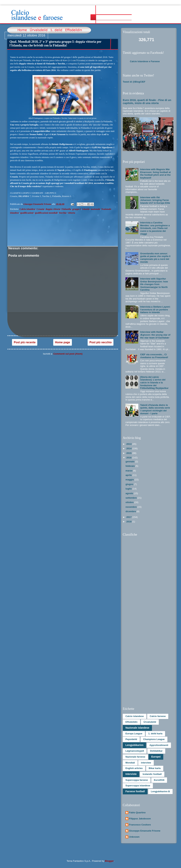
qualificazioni (27, 213)
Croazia (41, 209)
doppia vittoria (53, 209)
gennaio (130, 462)
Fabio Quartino (137, 813)
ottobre (130, 502)
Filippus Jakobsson (140, 819)
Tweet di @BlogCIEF (134, 82)
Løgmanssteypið (135, 751)
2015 (129, 453)
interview (146, 763)
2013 (129, 444)
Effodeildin (131, 722)
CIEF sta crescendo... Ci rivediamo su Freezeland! (154, 356)
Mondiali (130, 763)
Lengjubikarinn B (160, 791)
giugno (130, 484)
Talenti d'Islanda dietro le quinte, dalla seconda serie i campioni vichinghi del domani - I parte (155, 409)
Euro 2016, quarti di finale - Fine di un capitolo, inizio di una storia (147, 102)
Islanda (86, 209)
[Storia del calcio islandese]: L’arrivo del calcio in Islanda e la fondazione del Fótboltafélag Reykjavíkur (154, 383)
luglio (129, 489)
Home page (63, 342)
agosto (130, 493)
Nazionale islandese (137, 728)
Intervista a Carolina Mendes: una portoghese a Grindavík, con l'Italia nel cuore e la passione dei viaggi (155, 228)
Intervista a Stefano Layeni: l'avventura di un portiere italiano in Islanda (155, 310)
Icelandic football (152, 774)
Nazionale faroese (135, 757)
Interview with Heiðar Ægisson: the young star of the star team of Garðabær (155, 335)
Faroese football (135, 791)
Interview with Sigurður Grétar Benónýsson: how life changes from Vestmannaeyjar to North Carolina (154, 284)
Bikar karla (155, 768)
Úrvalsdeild (150, 722)
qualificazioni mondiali (46, 213)
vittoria (71, 213)
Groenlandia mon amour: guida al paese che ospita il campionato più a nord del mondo (155, 258)
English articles (134, 768)
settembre (132, 498)
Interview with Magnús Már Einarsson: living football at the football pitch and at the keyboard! (155, 174)
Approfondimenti (159, 745)
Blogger (109, 861)
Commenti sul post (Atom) (68, 354)
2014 (129, 448)
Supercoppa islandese (138, 786)
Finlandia (66, 209)
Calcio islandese (27, 209)
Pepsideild (131, 739)
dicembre (131, 511)
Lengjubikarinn (134, 745)
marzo (129, 471)
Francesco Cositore (140, 825)
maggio (130, 480)
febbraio (131, 466)
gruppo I (77, 209)
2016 (129, 458)
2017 (129, 517)
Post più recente (25, 342)
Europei (156, 757)
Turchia (63, 213)
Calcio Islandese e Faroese (145, 61)
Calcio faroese (158, 716)
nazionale (96, 209)
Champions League (154, 739)
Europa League (134, 734)
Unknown (134, 837)
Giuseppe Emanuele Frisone (145, 831)
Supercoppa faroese (137, 780)
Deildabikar (156, 751)
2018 (129, 522)
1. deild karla (155, 734)
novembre (132, 507)
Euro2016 (159, 780)
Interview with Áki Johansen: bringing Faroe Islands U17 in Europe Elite (155, 200)
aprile (129, 475)
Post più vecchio (101, 342)
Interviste (131, 774)
